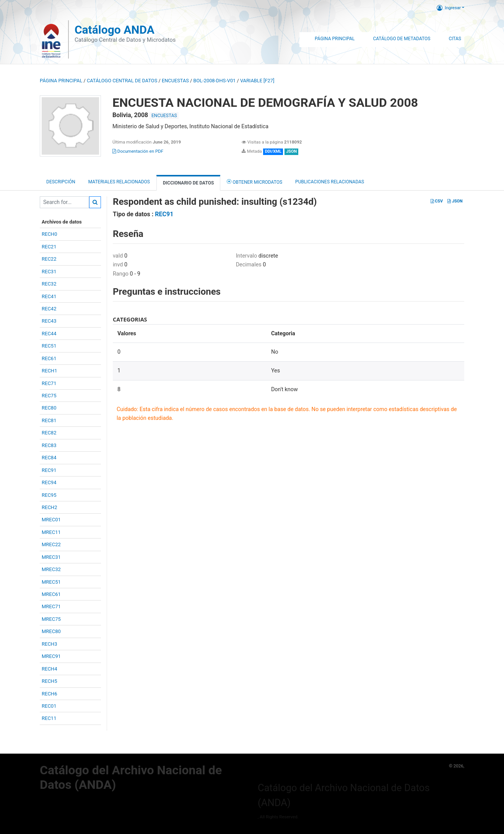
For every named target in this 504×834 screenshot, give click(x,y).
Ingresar (449, 8)
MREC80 (51, 631)
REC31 (49, 272)
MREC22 (51, 544)
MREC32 (51, 569)
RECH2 (49, 507)
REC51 (49, 346)
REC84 (49, 458)
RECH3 (49, 644)
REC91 (49, 470)
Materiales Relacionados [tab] (119, 182)
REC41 (49, 296)
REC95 (49, 495)
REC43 (49, 321)
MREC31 (51, 557)
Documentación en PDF (138, 151)
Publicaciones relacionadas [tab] (330, 182)
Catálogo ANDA (115, 30)
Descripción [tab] (61, 182)
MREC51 (51, 582)
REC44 (49, 334)
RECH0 (49, 234)
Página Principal (335, 39)
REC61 (49, 358)
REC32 (49, 284)
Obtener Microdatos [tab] (254, 182)
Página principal (61, 81)
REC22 (49, 259)
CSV (437, 201)
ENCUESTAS (175, 81)
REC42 (49, 309)
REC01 (49, 706)
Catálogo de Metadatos (402, 39)
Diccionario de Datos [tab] (188, 183)
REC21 (49, 247)
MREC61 (51, 594)
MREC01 (51, 520)
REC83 (49, 445)
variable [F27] (257, 81)
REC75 (49, 396)
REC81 (49, 420)
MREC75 (51, 619)
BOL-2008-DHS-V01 (215, 81)
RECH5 (49, 681)
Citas (455, 39)
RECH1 (49, 371)
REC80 (49, 408)
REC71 (49, 383)
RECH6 (49, 694)
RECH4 (49, 669)
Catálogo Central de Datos (122, 81)
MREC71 (51, 606)
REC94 (49, 482)
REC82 (49, 433)
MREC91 (51, 656)
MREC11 (51, 532)
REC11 (49, 718)
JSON (455, 201)
